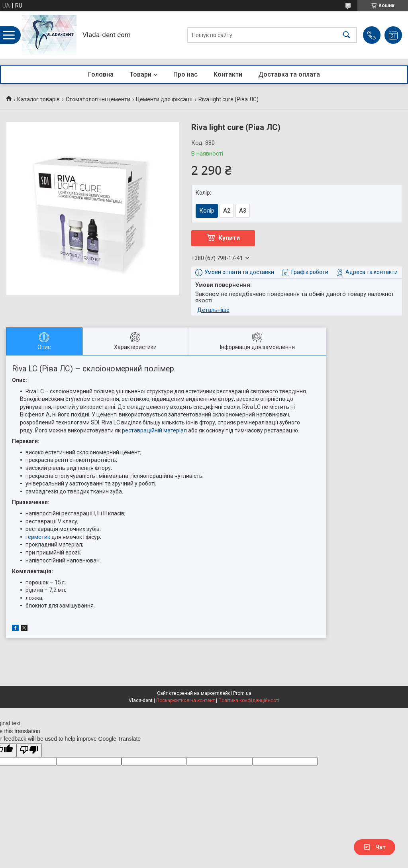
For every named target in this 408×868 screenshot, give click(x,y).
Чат (375, 847)
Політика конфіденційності (249, 700)
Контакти (228, 74)
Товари (140, 74)
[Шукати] (347, 35)
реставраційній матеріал (154, 430)
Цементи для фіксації (164, 99)
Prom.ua (242, 693)
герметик (38, 537)
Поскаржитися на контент (185, 700)
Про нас (185, 74)
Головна (101, 74)
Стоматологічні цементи (98, 99)
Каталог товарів (38, 99)
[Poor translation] (29, 750)
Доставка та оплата (289, 74)
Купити (229, 238)
